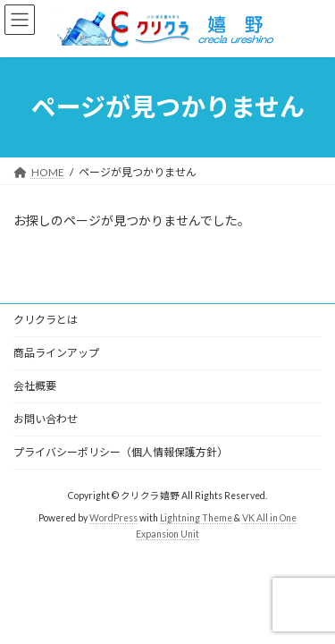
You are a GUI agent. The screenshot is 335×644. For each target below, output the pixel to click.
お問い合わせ (46, 419)
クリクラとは (46, 320)
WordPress (113, 518)
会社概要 (35, 386)
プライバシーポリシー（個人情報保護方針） (121, 452)
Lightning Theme (196, 518)
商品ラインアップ (56, 353)
